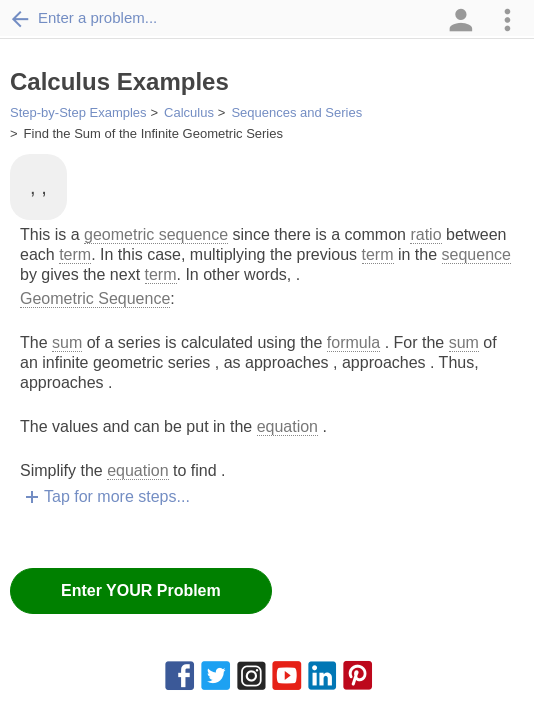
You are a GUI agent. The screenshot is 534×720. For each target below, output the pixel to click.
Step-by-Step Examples (78, 112)
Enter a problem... (83, 18)
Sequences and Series (296, 112)
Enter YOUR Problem (141, 590)
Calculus (189, 112)
